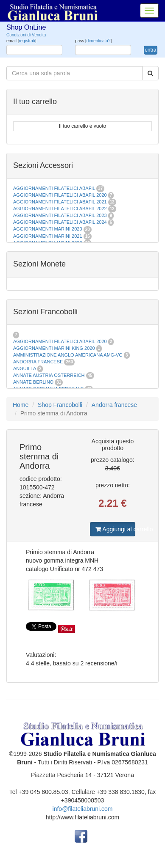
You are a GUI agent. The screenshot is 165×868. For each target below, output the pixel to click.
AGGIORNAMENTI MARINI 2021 (48, 236)
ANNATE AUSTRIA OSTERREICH (49, 375)
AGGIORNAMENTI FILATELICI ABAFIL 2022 (60, 209)
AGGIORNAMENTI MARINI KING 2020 (54, 348)
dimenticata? (99, 41)
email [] (21, 41)
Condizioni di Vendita (26, 35)
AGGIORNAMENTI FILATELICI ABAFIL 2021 (60, 202)
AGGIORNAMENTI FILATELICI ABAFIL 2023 (60, 215)
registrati (27, 41)
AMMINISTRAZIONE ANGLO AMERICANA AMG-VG (68, 355)
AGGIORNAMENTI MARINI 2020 (48, 229)
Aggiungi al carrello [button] (115, 529)
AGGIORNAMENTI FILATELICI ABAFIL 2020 (60, 195)
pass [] (93, 41)
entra (150, 50)
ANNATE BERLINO (33, 382)
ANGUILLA (25, 368)
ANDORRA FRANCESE (38, 362)
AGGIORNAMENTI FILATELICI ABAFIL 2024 (60, 222)
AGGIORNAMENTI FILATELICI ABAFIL (55, 188)
